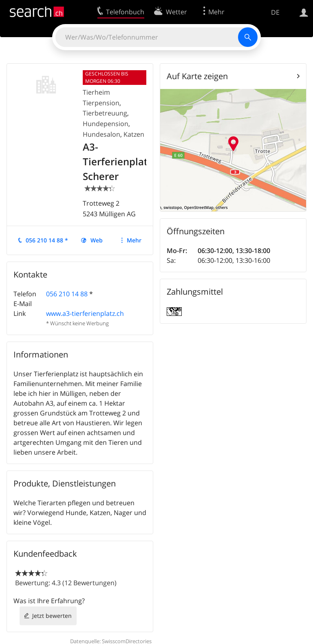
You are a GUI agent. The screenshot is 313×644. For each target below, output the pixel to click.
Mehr (134, 240)
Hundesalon (101, 134)
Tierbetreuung (105, 113)
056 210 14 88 (67, 294)
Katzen (134, 134)
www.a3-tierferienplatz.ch (85, 313)
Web (97, 240)
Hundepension (106, 124)
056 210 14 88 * (47, 240)
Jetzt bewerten (52, 616)
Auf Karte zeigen (197, 76)
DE (275, 12)
